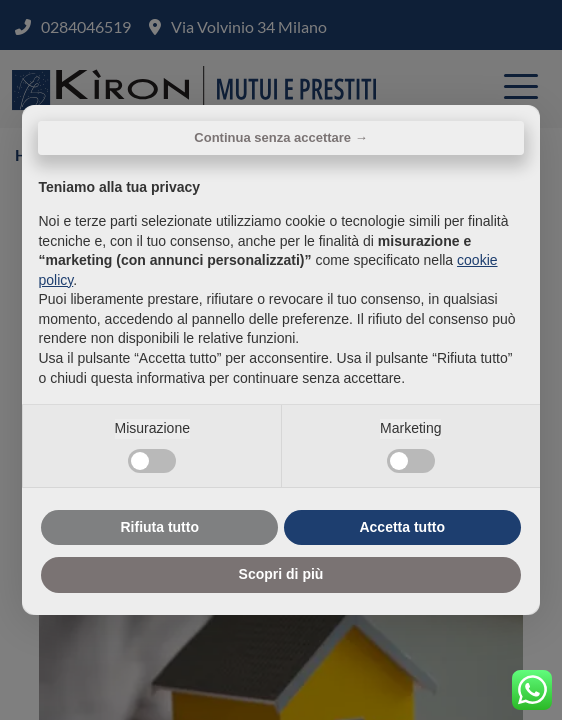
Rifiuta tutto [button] (159, 527)
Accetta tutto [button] (402, 527)
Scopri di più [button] (281, 574)
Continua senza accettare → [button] (280, 137)
